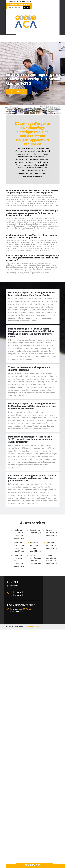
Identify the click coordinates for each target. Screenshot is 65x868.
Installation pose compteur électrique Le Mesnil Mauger (19, 547)
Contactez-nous (17, 92)
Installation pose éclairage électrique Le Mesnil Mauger (35, 559)
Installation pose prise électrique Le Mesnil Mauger (35, 547)
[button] (31, 103)
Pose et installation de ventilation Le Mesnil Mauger (51, 559)
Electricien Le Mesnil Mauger (35, 531)
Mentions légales (32, 627)
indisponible (12, 1)
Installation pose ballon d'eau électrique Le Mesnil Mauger (19, 561)
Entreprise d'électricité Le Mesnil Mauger (51, 533)
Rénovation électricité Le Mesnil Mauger (51, 545)
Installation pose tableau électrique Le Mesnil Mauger (19, 534)
